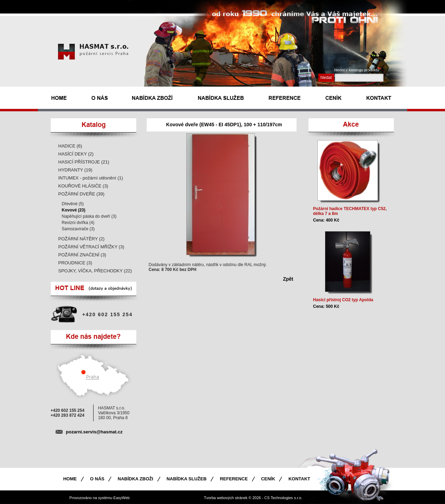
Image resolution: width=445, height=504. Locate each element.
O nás (97, 479)
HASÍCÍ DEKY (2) (76, 154)
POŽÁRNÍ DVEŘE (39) (82, 194)
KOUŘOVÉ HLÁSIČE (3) (83, 186)
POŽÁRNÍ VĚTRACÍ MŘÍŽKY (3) (91, 247)
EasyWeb (122, 498)
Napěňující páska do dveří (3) (89, 216)
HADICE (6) (70, 146)
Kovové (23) (74, 210)
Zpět (288, 279)
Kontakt (300, 479)
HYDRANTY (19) (75, 170)
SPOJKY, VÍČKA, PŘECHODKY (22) (95, 271)
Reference (234, 479)
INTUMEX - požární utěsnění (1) (91, 178)
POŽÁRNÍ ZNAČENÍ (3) (82, 255)
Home (70, 479)
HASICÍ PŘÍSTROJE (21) (84, 162)
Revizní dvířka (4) (78, 223)
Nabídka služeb (187, 479)
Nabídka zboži (136, 479)
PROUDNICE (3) (75, 263)
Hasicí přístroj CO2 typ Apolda (343, 300)
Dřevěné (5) (73, 204)
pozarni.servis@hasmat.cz (94, 432)
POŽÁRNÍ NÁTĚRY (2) (82, 239)
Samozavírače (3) (78, 229)
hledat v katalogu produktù (357, 70)
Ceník (268, 479)
